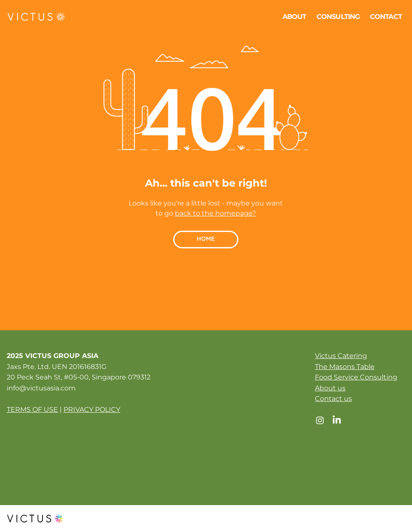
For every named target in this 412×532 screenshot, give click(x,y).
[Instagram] (320, 420)
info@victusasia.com (41, 388)
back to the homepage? (215, 213)
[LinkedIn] (337, 420)
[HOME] (206, 240)
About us (330, 388)
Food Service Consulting (356, 377)
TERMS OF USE (32, 410)
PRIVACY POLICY (92, 410)
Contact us (333, 399)
